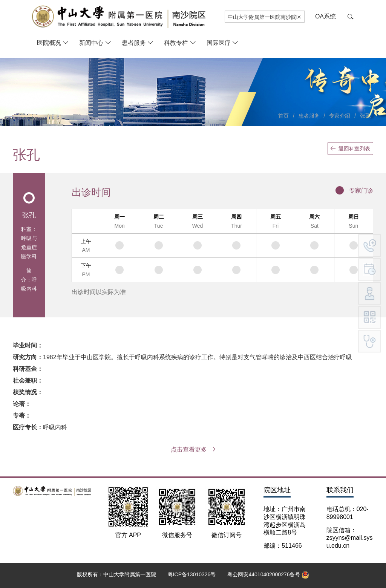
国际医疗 (219, 43)
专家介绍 (340, 116)
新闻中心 (91, 43)
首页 (283, 116)
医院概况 (49, 43)
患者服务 (134, 43)
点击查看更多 (193, 449)
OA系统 (325, 16)
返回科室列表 (350, 149)
